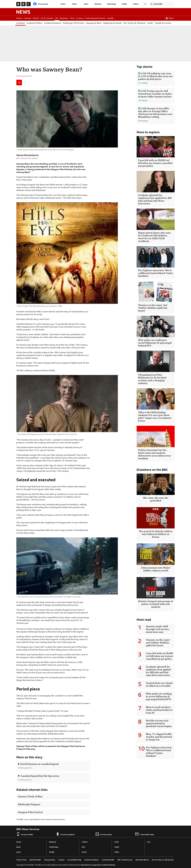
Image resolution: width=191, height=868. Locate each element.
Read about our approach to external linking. (98, 865)
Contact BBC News (145, 834)
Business (98, 4)
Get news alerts (104, 834)
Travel (84, 852)
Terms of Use (21, 860)
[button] (145, 4)
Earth (116, 842)
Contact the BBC (108, 860)
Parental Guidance (92, 860)
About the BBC (35, 860)
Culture (136, 4)
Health (124, 4)
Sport (86, 4)
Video (117, 852)
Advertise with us (142, 860)
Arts (83, 847)
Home (63, 4)
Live (149, 842)
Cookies (61, 860)
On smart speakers (65, 834)
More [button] (170, 18)
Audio (117, 847)
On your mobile (25, 834)
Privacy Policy (50, 860)
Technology (111, 4)
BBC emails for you (125, 860)
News (75, 4)
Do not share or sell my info (163, 860)
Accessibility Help (74, 860)
